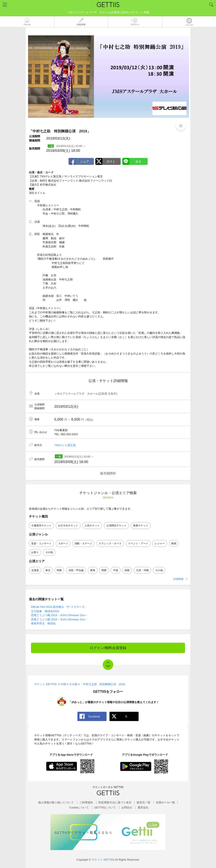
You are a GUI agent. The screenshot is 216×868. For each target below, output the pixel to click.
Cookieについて (79, 808)
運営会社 (143, 808)
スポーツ (63, 543)
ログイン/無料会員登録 (108, 648)
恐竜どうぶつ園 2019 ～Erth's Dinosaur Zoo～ (59, 615)
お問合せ (127, 808)
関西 (104, 570)
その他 (49, 552)
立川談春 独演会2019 (45, 611)
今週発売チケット (41, 526)
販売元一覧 (144, 802)
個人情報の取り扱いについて (56, 802)
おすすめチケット (68, 526)
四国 (127, 570)
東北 (48, 570)
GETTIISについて (105, 808)
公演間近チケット (116, 526)
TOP (108, 666)
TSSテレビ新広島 (65, 445)
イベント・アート (138, 543)
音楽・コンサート (41, 543)
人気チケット (92, 526)
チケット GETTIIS (103, 860)
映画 (174, 543)
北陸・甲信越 (76, 570)
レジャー (160, 543)
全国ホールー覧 (165, 802)
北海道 (35, 570)
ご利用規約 (86, 802)
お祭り (35, 552)
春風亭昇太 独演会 (43, 623)
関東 (59, 570)
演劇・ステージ (83, 543)
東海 (93, 570)
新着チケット (141, 526)
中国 (116, 570)
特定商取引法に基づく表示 (115, 802)
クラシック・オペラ (110, 543)
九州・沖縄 (142, 570)
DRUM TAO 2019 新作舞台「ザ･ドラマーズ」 (59, 607)
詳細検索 (178, 579)
